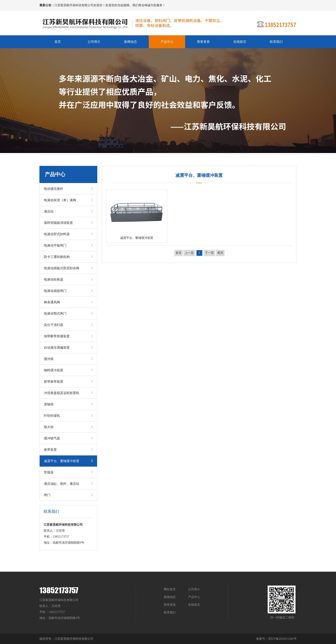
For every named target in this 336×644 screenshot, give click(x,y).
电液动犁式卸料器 (57, 234)
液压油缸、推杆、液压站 (62, 484)
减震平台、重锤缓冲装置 (62, 461)
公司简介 (94, 42)
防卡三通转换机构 (57, 257)
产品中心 (167, 42)
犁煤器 (49, 472)
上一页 (189, 253)
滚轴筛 (49, 404)
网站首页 (170, 589)
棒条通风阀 (52, 302)
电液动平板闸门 (55, 245)
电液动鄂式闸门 (55, 314)
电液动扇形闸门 (55, 291)
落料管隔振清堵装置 (58, 223)
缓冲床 (49, 359)
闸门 (47, 495)
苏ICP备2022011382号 (282, 639)
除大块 (49, 427)
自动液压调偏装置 (57, 348)
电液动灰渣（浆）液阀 (60, 200)
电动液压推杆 (54, 189)
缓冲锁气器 (52, 438)
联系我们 (276, 42)
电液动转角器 (54, 280)
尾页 (220, 253)
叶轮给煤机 (52, 416)
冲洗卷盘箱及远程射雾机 (62, 393)
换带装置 (50, 450)
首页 (58, 42)
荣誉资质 (203, 42)
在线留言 (240, 42)
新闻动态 (130, 42)
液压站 (49, 211)
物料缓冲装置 (54, 370)
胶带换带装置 (54, 382)
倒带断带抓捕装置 (57, 336)
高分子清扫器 (54, 325)
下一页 (209, 253)
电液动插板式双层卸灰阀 (62, 268)
